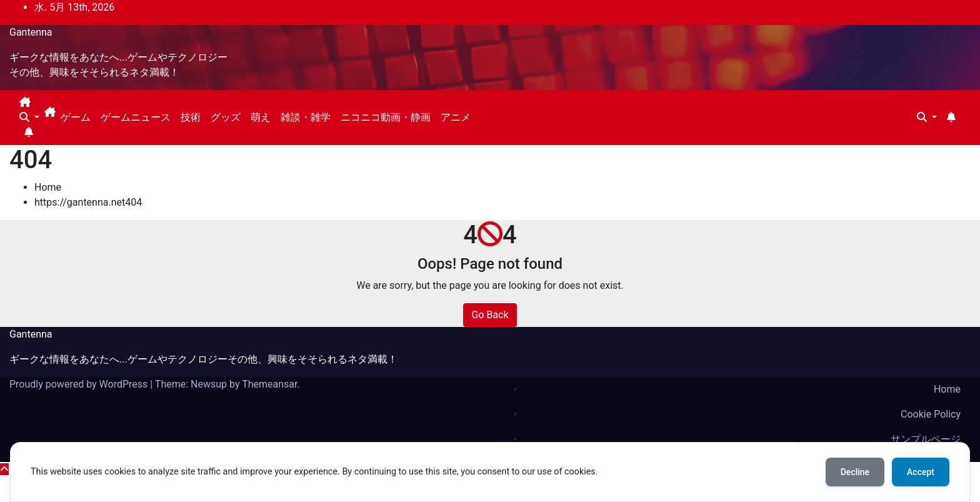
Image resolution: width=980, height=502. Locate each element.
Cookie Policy (931, 414)
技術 (191, 117)
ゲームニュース (136, 117)
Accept (921, 472)
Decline (855, 472)
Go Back (490, 315)
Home (48, 187)
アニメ (456, 117)
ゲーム (76, 117)
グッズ (226, 117)
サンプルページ (926, 439)
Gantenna (31, 32)
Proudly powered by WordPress (80, 384)
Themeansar (269, 384)
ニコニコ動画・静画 (386, 117)
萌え (261, 117)
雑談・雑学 (306, 117)
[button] (29, 117)
